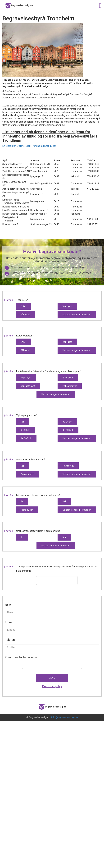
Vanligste (67, 306)
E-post (9, 622)
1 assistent (68, 466)
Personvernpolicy (52, 686)
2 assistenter (27, 474)
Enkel (23, 306)
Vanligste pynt (28, 386)
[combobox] (52, 665)
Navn (8, 605)
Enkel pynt (68, 378)
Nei (22, 422)
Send (52, 678)
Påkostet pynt (70, 386)
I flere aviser (27, 510)
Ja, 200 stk (26, 438)
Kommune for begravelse (21, 657)
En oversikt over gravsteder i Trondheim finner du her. (29, 146)
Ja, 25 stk (67, 422)
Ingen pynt (26, 378)
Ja (22, 501)
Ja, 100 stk (68, 430)
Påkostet (25, 315)
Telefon (10, 640)
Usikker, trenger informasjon (77, 315)
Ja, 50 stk (25, 430)
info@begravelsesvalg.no (65, 717)
